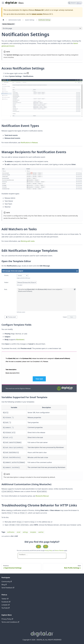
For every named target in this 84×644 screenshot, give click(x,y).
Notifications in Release (29, 143)
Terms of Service (59, 551)
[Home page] (3, 20)
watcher (41, 532)
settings (25, 532)
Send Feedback (8, 588)
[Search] (75, 3)
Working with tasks (28, 241)
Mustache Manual (42, 496)
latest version (37, 14)
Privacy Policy (49, 551)
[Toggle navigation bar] (3, 3)
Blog (4, 585)
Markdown (20, 340)
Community (7, 582)
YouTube (6, 608)
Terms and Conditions (10, 622)
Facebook (6, 602)
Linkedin (5, 605)
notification (11, 532)
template (33, 532)
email (19, 532)
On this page (7, 28)
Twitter (5, 599)
